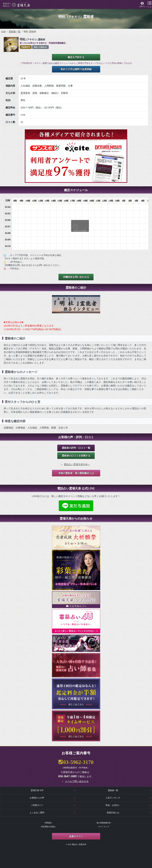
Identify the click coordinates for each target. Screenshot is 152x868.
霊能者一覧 (15, 32)
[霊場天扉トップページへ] (17, 5)
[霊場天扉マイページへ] (142, 5)
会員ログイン (76, 836)
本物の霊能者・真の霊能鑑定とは (76, 473)
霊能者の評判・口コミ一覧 (76, 448)
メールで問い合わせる (77, 781)
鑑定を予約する (76, 57)
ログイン (142, 6)
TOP (3, 32)
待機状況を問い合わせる (76, 277)
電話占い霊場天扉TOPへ (77, 464)
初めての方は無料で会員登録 (76, 69)
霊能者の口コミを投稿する (76, 456)
